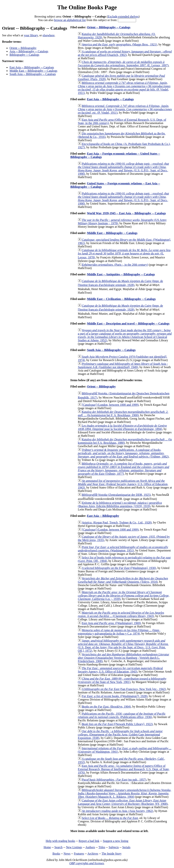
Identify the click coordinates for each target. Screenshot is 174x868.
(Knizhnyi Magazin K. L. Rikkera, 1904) (125, 793)
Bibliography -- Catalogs (24, 55)
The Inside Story (112, 854)
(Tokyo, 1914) (123, 580)
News (67, 854)
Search (58, 847)
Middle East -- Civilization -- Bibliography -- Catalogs (121, 299)
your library (31, 35)
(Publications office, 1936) (122, 715)
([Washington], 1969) (111, 623)
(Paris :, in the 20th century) (115, 265)
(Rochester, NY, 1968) (123, 802)
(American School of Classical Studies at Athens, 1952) (125, 335)
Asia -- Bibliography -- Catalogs (29, 51)
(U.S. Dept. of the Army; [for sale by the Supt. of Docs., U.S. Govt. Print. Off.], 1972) (123, 646)
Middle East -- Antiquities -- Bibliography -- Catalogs (121, 274)
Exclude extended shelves (123, 16)
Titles (102, 847)
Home (47, 847)
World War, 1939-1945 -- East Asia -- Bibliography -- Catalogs (126, 213)
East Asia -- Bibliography (103, 516)
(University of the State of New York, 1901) (122, 680)
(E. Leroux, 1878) (124, 254)
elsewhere (49, 35)
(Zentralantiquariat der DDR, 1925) (116, 495)
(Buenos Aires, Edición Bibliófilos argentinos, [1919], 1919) (120, 504)
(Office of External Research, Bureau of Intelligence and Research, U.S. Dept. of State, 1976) (124, 769)
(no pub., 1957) (114, 780)
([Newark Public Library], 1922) (117, 724)
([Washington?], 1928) (115, 696)
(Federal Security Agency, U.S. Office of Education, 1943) (123, 484)
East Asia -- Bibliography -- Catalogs (32, 67)
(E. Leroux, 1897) (123, 64)
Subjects (114, 847)
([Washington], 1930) (119, 568)
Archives (93, 854)
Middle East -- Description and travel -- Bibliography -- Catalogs (128, 324)
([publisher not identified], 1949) (123, 365)
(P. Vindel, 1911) (124, 88)
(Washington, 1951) (123, 549)
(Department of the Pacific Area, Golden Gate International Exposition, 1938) (120, 735)
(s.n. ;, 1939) (124, 596)
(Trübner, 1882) (123, 453)
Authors (90, 847)
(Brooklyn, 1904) (106, 707)
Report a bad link (89, 841)
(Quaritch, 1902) (125, 53)
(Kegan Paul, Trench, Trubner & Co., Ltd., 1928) (117, 522)
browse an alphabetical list (70, 20)
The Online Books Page (87, 7)
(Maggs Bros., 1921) (120, 44)
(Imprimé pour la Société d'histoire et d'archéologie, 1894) (122, 427)
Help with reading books (60, 841)
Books (56, 854)
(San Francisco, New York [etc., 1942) (124, 689)
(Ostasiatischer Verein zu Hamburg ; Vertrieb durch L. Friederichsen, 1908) (124, 658)
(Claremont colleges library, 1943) (121, 614)
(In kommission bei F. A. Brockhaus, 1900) (123, 414)
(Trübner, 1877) (124, 469)
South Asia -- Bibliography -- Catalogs (33, 74)
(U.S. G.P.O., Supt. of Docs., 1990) (123, 169)
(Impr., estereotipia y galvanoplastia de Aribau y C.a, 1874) (119, 632)
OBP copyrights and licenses (87, 863)
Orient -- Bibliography (23, 48)
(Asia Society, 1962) (117, 811)
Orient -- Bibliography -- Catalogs (109, 27)
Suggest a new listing (116, 841)
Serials (126, 847)
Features (79, 854)
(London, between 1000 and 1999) (110, 405)
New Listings (74, 847)
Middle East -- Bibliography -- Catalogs (33, 71)
